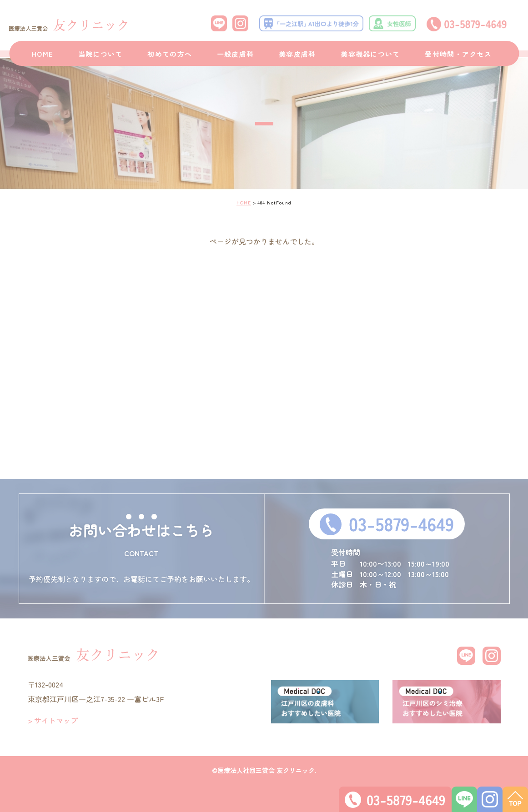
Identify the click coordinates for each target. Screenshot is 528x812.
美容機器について (370, 54)
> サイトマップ (53, 720)
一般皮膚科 (235, 54)
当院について (101, 54)
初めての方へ (170, 54)
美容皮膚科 (297, 54)
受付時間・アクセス (458, 54)
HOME (43, 54)
